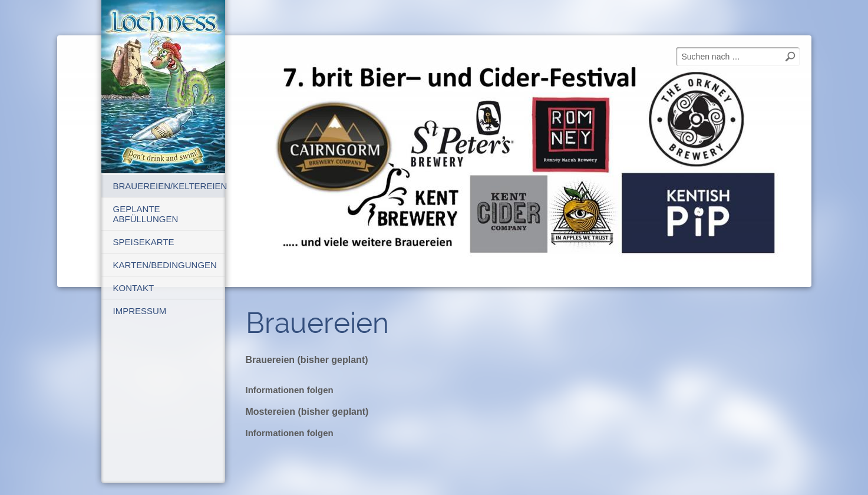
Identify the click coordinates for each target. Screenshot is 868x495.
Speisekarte (144, 242)
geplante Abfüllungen (146, 214)
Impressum (140, 311)
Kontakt (134, 288)
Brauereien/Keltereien (169, 186)
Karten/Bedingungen (165, 265)
